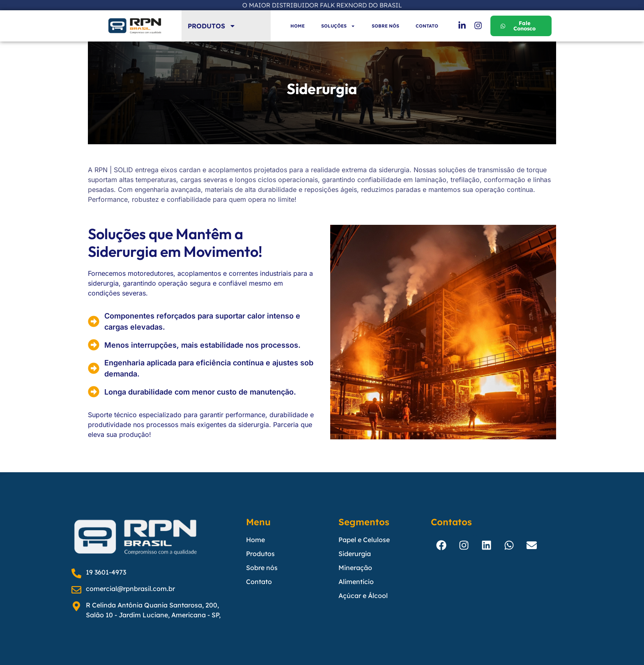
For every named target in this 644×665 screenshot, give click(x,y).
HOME (298, 26)
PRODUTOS (212, 26)
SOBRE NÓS (385, 26)
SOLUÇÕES (338, 26)
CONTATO (427, 26)
